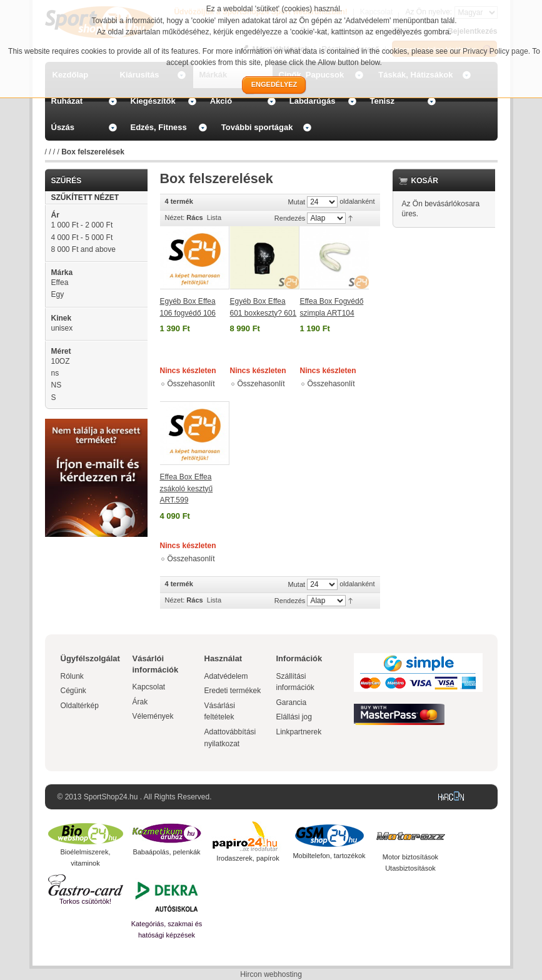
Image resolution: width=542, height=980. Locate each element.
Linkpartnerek (299, 732)
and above (83, 249)
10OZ (61, 361)
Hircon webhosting (271, 974)
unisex (62, 328)
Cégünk (73, 691)
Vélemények (153, 716)
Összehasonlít (191, 384)
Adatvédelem (226, 676)
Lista (214, 217)
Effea (60, 282)
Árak (140, 702)
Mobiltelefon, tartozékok (329, 856)
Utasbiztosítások (410, 868)
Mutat (297, 202)
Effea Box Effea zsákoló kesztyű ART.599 (187, 488)
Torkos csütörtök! (85, 901)
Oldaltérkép (80, 706)
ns (55, 373)
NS (57, 385)
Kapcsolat (149, 687)
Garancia (292, 702)
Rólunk (72, 676)
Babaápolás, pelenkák (166, 852)
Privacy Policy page (495, 51)
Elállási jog (294, 717)
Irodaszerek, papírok (248, 858)
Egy (58, 294)
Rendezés (290, 218)
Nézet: (175, 217)
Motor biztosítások (410, 857)
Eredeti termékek (233, 691)
